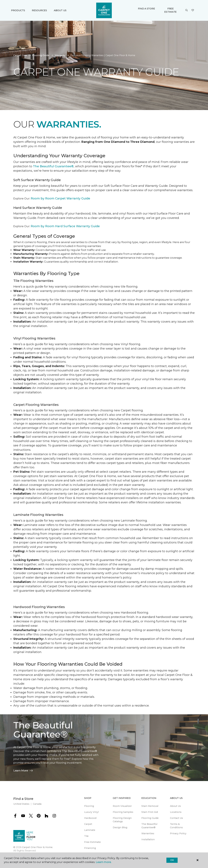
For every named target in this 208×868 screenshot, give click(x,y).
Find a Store (146, 9)
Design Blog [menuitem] (120, 827)
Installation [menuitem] (148, 839)
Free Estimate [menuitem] (92, 842)
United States (21, 804)
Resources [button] (39, 10)
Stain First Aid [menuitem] (150, 812)
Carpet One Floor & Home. (38, 847)
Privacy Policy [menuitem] (178, 833)
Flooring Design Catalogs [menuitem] (122, 820)
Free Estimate (170, 10)
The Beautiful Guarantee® (53, 166)
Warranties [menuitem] (148, 833)
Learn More (23, 771)
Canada (37, 804)
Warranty (60, 55)
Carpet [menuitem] (88, 824)
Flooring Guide (41, 55)
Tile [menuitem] (86, 836)
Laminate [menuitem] (90, 830)
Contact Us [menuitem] (176, 818)
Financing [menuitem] (90, 848)
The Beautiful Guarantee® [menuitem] (149, 826)
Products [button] (18, 10)
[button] (187, 10)
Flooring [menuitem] (89, 806)
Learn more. (104, 862)
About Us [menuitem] (175, 806)
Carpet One (20, 55)
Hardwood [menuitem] (90, 818)
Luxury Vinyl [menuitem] (91, 812)
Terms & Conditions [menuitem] (176, 826)
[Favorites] (193, 10)
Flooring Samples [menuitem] (123, 812)
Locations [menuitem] (176, 812)
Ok (172, 860)
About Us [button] (60, 10)
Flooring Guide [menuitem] (150, 818)
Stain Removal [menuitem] (150, 806)
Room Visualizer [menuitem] (122, 806)
